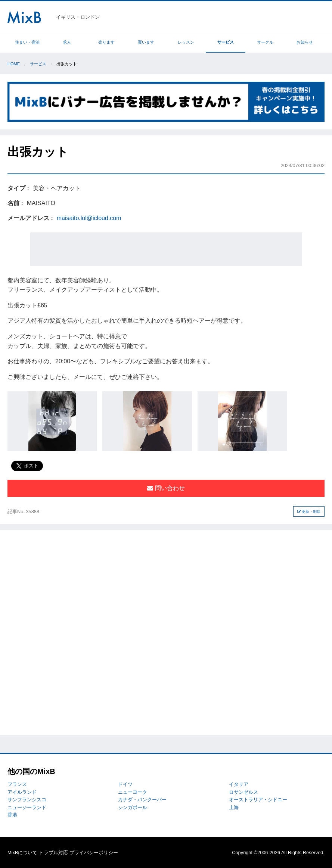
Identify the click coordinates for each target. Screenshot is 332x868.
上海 (234, 807)
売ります (106, 42)
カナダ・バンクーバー (142, 800)
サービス (226, 42)
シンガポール (133, 807)
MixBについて (22, 853)
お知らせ (305, 42)
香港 (12, 815)
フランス (17, 784)
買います (146, 42)
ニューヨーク (133, 792)
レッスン (186, 42)
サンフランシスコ (27, 800)
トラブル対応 (53, 853)
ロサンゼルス (243, 792)
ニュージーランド (27, 807)
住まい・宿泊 (27, 42)
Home (14, 64)
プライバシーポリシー (94, 853)
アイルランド (22, 792)
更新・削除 (309, 512)
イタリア (239, 784)
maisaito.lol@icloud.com (89, 218)
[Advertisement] (166, 249)
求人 (67, 42)
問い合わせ (166, 488)
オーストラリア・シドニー (258, 800)
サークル (265, 42)
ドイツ (125, 784)
